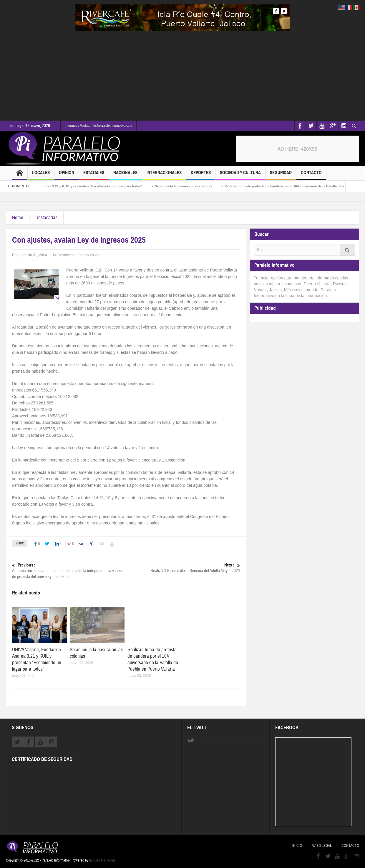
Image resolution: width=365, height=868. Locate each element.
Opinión (67, 175)
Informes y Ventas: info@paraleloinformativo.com (98, 126)
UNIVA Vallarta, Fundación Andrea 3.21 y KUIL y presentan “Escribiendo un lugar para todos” (76, 186)
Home (18, 218)
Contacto (311, 175)
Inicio (297, 846)
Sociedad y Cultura (240, 175)
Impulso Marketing (102, 860)
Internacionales (164, 175)
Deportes (201, 175)
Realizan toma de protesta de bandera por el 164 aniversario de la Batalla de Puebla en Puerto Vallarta (153, 659)
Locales (41, 175)
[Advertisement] (182, 75)
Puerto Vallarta (90, 255)
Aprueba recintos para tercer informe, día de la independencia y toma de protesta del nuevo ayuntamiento (69, 571)
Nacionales (125, 175)
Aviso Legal (322, 846)
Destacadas (46, 218)
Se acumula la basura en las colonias (188, 186)
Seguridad (281, 175)
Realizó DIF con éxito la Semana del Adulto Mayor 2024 (183, 568)
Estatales (94, 175)
